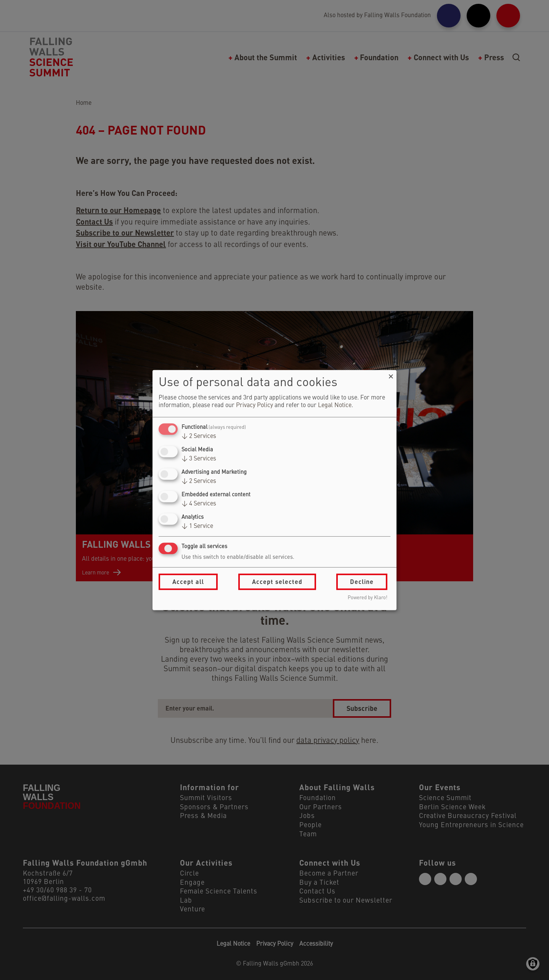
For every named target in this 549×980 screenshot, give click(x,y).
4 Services (199, 504)
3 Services (199, 459)
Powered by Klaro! (368, 598)
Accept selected (277, 581)
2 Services (199, 436)
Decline (362, 581)
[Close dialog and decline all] (391, 375)
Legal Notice (335, 406)
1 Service (197, 526)
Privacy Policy (254, 406)
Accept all (188, 581)
